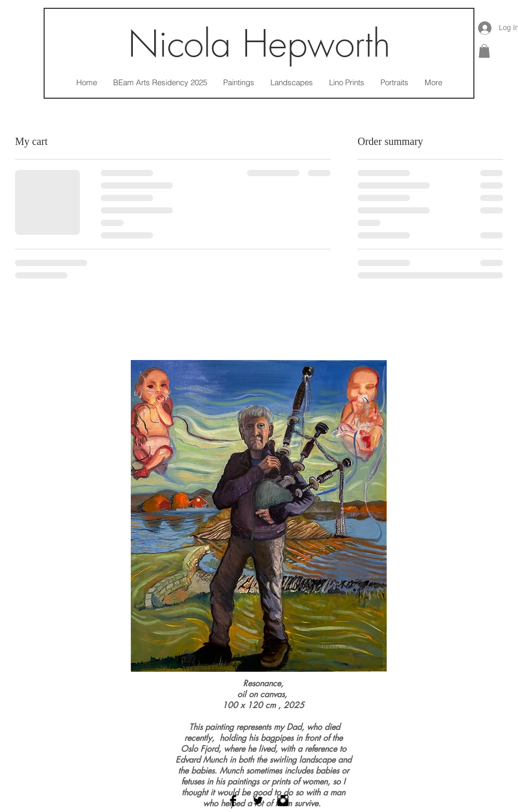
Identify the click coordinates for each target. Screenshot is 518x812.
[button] (484, 51)
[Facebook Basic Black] (233, 801)
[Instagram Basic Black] (283, 801)
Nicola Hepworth (259, 44)
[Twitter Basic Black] (258, 801)
